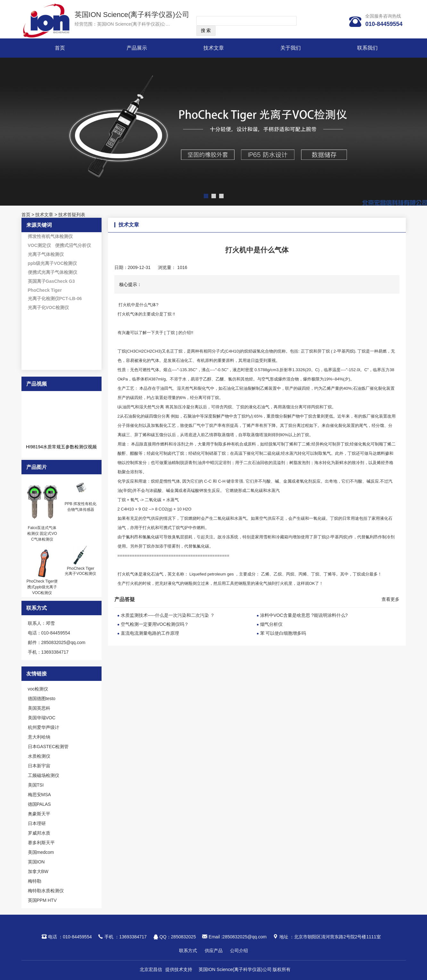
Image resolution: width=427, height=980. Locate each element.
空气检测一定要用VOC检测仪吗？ (155, 624)
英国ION (36, 862)
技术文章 (214, 48)
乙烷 (278, 574)
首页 (60, 48)
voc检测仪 (38, 689)
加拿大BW (38, 871)
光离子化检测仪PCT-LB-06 (55, 298)
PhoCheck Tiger (45, 290)
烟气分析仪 (271, 624)
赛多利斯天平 (41, 843)
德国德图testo (42, 698)
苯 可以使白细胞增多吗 (283, 633)
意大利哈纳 (39, 737)
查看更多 (390, 599)
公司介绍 (239, 951)
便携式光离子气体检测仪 (53, 272)
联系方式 (188, 951)
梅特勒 (35, 881)
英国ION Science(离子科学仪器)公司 (132, 15)
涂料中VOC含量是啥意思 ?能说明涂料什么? (304, 615)
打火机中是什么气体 (137, 305)
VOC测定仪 (39, 245)
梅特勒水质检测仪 (46, 891)
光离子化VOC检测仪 (48, 307)
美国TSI (36, 785)
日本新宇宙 (39, 766)
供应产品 (214, 951)
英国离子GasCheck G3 (51, 281)
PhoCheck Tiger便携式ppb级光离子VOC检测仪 (42, 587)
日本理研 (37, 823)
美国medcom (41, 852)
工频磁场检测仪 (44, 775)
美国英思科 (39, 708)
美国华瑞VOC (42, 718)
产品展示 (137, 48)
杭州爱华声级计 (44, 727)
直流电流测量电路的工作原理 (150, 633)
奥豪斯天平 (39, 814)
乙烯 (265, 574)
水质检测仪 (39, 756)
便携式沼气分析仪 (73, 245)
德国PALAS (39, 804)
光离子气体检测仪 (46, 254)
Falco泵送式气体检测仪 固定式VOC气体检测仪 (42, 534)
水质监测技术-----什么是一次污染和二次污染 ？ (168, 615)
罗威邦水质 (39, 833)
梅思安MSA (39, 795)
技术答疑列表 (72, 215)
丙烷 (290, 574)
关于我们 (291, 48)
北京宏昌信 (151, 969)
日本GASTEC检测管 (48, 747)
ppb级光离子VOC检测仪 (53, 263)
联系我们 (367, 48)
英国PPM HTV (42, 900)
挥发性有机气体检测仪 (50, 236)
